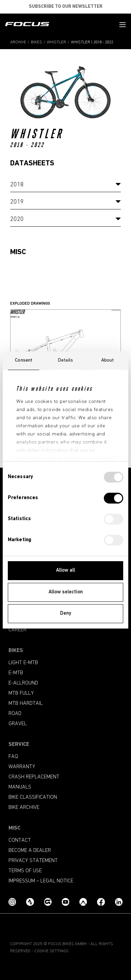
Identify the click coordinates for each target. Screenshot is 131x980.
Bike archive (24, 808)
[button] (123, 25)
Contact (20, 840)
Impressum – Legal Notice (41, 881)
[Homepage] (27, 25)
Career (17, 630)
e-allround (23, 683)
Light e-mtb (23, 663)
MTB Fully (21, 693)
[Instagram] (12, 902)
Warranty (22, 767)
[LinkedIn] (119, 902)
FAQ (13, 757)
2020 (17, 219)
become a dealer (30, 851)
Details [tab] (65, 360)
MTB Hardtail (26, 703)
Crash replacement (34, 777)
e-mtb (16, 673)
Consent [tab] (24, 360)
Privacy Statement (33, 861)
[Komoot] (83, 902)
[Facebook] (101, 902)
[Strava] (30, 902)
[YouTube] (65, 902)
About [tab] (108, 360)
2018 (17, 185)
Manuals (20, 787)
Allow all (65, 570)
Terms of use (25, 871)
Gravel (18, 724)
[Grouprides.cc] (48, 902)
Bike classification (33, 797)
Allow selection (66, 592)
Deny (66, 614)
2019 (17, 202)
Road (15, 714)
